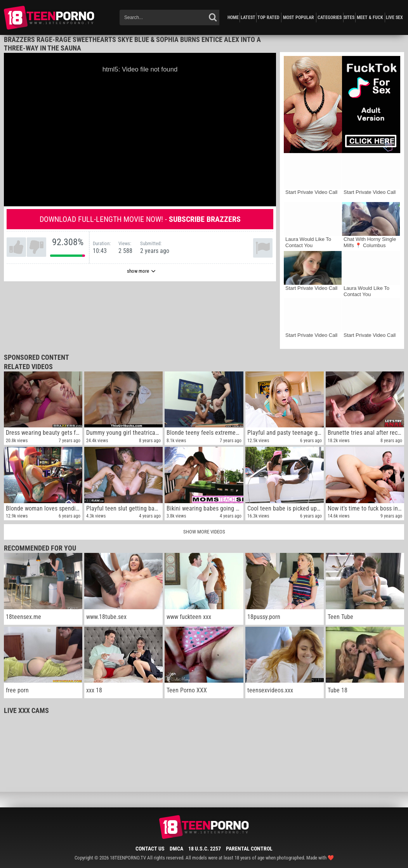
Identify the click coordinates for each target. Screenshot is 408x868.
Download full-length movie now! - (140, 219)
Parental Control (249, 849)
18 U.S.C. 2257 (205, 849)
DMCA (176, 849)
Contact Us (150, 849)
